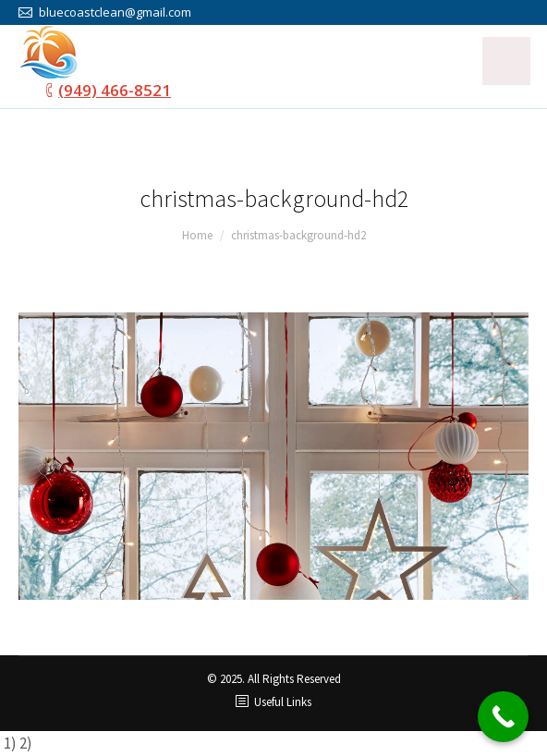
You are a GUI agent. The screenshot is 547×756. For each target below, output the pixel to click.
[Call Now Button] (503, 717)
